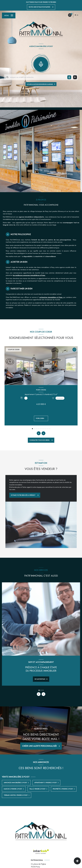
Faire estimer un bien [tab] (21, 289)
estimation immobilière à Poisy (51, 297)
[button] (43, 433)
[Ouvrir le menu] (9, 15)
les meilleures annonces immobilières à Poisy (29, 275)
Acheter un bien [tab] (19, 262)
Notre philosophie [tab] (21, 234)
